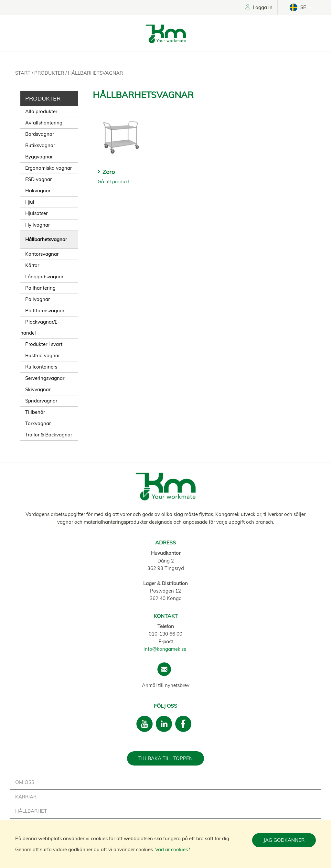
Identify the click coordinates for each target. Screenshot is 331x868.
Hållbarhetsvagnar (95, 73)
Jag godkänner (284, 840)
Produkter (50, 73)
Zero (109, 172)
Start (23, 73)
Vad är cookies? (173, 849)
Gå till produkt (114, 182)
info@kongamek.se (165, 649)
